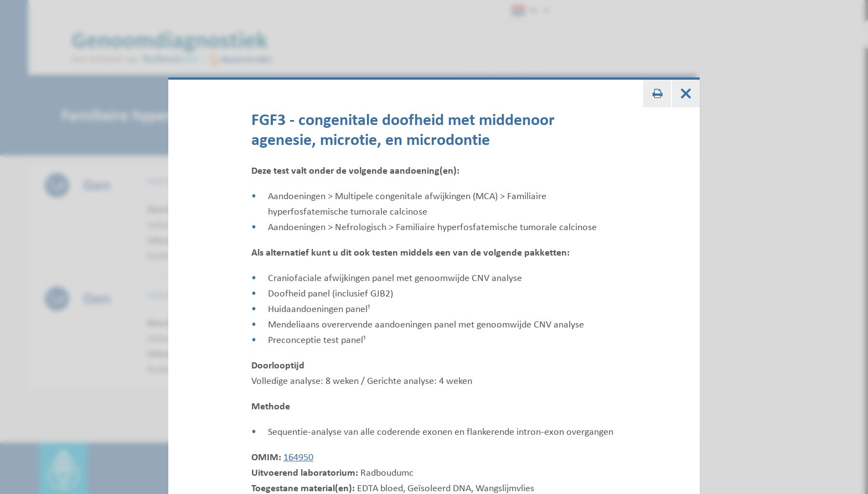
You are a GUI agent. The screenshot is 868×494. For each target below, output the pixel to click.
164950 (298, 457)
